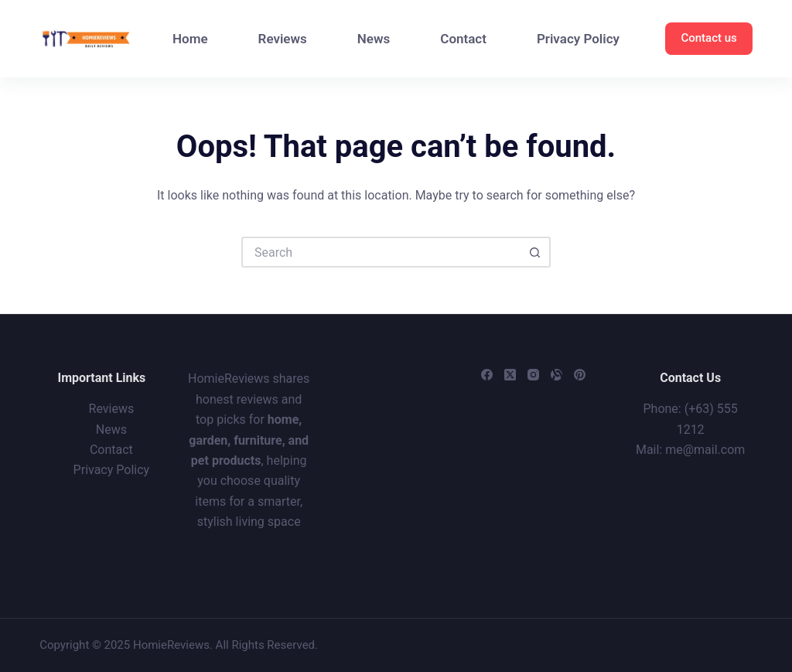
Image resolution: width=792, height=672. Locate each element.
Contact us (708, 38)
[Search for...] (381, 252)
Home (190, 39)
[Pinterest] (580, 375)
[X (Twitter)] (510, 375)
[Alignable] (556, 375)
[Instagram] (533, 375)
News (374, 39)
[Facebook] (487, 375)
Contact (463, 39)
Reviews (283, 39)
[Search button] (535, 252)
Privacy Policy (578, 39)
